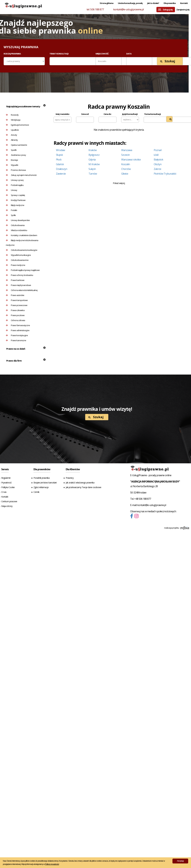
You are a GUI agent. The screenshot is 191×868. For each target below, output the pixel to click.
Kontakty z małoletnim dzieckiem (21, 235)
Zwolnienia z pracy (16, 155)
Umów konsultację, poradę (130, 3)
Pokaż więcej (119, 183)
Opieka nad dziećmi (16, 145)
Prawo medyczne (15, 265)
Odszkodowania (15, 225)
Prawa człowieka (15, 310)
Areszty (11, 135)
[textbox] (53, 61)
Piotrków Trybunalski (165, 174)
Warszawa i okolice (131, 160)
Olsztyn (158, 164)
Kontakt (184, 3)
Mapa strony (7, 506)
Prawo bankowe (15, 280)
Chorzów (126, 169)
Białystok (158, 160)
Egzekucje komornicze (17, 125)
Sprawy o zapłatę (15, 195)
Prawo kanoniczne (16, 340)
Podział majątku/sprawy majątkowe (23, 270)
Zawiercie (61, 174)
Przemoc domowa (16, 170)
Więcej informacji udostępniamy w (40, 864)
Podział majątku (15, 185)
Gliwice (125, 174)
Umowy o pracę (15, 180)
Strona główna (107, 3)
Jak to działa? (153, 3)
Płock (59, 160)
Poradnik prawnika (42, 478)
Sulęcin (92, 169)
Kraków (93, 150)
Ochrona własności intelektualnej (22, 290)
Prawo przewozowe (17, 305)
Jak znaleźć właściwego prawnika (80, 483)
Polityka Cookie (8, 487)
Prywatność (6, 483)
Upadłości (12, 130)
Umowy (11, 190)
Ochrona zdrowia (15, 320)
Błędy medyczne (15, 205)
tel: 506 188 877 (95, 9)
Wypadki (12, 165)
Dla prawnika (170, 3)
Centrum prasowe (9, 501)
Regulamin (6, 478)
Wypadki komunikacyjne (18, 255)
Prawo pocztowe (15, 315)
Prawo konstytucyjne (17, 335)
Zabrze (157, 169)
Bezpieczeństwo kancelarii (45, 483)
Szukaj (168, 61)
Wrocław (60, 150)
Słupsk (59, 155)
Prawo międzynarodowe (18, 285)
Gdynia (92, 160)
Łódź (156, 155)
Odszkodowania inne (17, 260)
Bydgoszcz (94, 155)
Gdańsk (60, 164)
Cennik (36, 492)
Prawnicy (70, 478)
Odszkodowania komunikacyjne (22, 250)
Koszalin (126, 164)
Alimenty (12, 140)
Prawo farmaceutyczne (18, 325)
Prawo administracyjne (18, 330)
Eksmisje (12, 160)
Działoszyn (62, 169)
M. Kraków (94, 164)
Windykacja (13, 120)
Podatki (11, 210)
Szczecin (125, 155)
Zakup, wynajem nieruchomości (21, 175)
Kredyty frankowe (16, 200)
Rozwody (12, 115)
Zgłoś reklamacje (41, 487)
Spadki (11, 150)
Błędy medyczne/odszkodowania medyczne (22, 243)
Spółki (11, 215)
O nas (4, 492)
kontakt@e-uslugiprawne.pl (129, 9)
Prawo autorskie (15, 295)
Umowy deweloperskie (18, 220)
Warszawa (127, 150)
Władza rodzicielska (16, 230)
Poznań (158, 150)
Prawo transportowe (17, 300)
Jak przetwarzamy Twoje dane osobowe (83, 487)
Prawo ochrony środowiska (19, 275)
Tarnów (93, 174)
